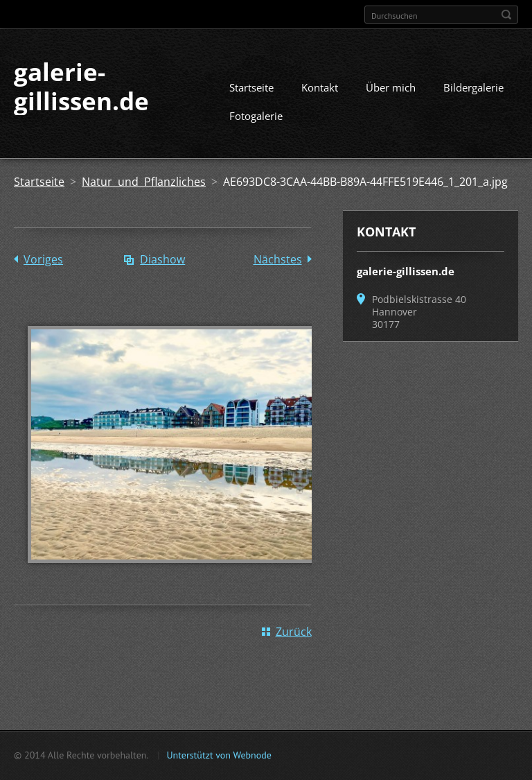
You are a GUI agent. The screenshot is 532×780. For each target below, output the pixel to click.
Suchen (506, 15)
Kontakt (320, 87)
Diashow (162, 259)
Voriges (43, 259)
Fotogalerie (256, 116)
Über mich (391, 87)
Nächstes (278, 259)
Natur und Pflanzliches (144, 182)
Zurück (294, 632)
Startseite (251, 87)
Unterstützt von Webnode (219, 755)
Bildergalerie (473, 87)
